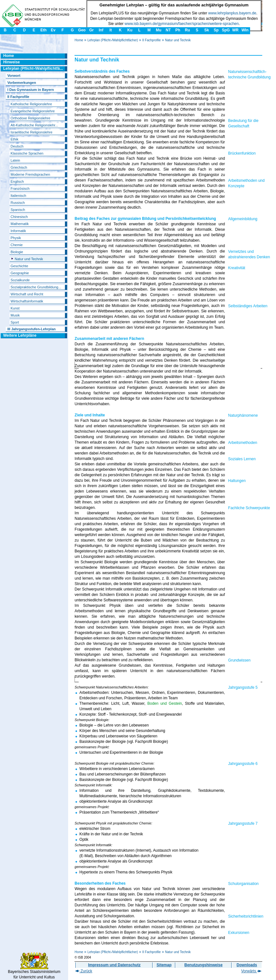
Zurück (84, 971)
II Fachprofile (152, 40)
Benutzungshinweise (204, 965)
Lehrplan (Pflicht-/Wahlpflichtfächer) (113, 40)
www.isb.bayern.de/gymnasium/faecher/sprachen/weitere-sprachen (182, 24)
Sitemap (164, 965)
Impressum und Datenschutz (114, 965)
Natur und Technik (178, 40)
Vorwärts (251, 971)
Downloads (247, 965)
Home (79, 40)
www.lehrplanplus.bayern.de (232, 13)
